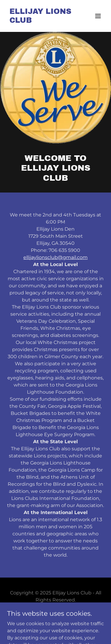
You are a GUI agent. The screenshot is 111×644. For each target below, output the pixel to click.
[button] (98, 16)
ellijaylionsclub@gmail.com (55, 257)
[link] (41, 21)
